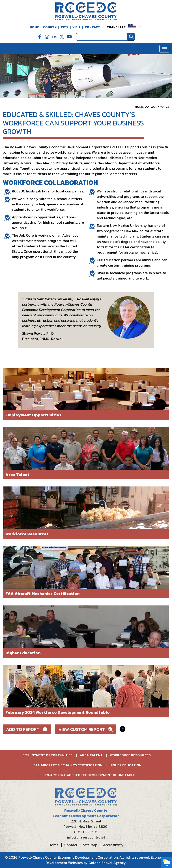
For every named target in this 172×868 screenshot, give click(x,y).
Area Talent (91, 755)
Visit (76, 27)
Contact (92, 27)
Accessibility (113, 845)
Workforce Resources (130, 755)
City (64, 27)
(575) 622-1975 (86, 832)
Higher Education (125, 765)
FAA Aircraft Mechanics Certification (68, 765)
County (50, 27)
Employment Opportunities (48, 755)
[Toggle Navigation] (164, 49)
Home (34, 27)
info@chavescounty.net (86, 837)
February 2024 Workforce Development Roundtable (87, 775)
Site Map (90, 845)
